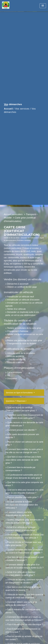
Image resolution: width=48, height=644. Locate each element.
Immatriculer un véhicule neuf (20, 297)
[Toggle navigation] (43, 6)
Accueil (8, 109)
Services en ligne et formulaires (20, 393)
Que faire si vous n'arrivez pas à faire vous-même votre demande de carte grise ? (23, 460)
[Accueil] (12, 6)
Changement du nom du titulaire (22, 344)
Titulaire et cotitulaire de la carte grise (24, 328)
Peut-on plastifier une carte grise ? (23, 497)
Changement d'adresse (18, 331)
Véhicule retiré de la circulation (21, 353)
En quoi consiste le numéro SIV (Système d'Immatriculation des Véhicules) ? (22, 505)
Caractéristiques (14, 372)
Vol (8, 375)
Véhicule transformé (16, 359)
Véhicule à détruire (16, 362)
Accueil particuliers (14, 214)
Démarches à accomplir (18, 284)
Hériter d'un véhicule (16, 309)
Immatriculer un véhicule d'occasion (23, 300)
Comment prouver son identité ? (22, 430)
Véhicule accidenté (16, 356)
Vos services (22, 109)
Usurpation (12, 378)
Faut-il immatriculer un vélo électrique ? (25, 624)
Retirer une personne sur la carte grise (25, 340)
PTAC (6, 264)
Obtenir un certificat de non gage (22, 287)
